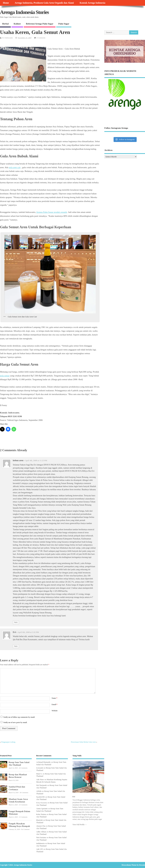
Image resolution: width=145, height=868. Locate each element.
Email (54, 704)
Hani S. (39, 774)
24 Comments (23, 768)
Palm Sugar (64, 24)
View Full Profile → (80, 825)
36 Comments (24, 793)
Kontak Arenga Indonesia (93, 3)
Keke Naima (41, 814)
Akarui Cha (41, 826)
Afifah (39, 791)
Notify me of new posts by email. (15, 722)
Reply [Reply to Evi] (16, 646)
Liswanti (40, 768)
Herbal (5, 24)
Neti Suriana (41, 837)
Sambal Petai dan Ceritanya (17, 788)
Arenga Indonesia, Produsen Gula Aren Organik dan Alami (44, 3)
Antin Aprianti (42, 809)
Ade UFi (40, 849)
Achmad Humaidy (43, 762)
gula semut (5, 376)
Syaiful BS (40, 797)
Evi (74, 797)
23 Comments (23, 805)
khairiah (39, 820)
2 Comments (41, 38)
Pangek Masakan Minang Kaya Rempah (19, 825)
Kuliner (17, 24)
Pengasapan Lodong (8, 742)
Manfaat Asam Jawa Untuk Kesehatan (18, 800)
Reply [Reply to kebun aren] (16, 622)
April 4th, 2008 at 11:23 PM (36, 460)
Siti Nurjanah (41, 785)
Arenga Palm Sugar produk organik (52, 212)
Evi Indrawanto (7, 38)
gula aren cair (15, 167)
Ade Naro (40, 779)
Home (6, 3)
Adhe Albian (41, 832)
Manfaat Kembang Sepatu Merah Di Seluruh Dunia (52, 781)
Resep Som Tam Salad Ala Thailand (19, 764)
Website (55, 711)
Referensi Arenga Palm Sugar (40, 24)
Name (54, 698)
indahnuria (40, 843)
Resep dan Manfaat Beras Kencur (18, 776)
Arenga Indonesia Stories (24, 12)
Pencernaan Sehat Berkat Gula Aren (83, 742)
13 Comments (23, 817)
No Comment (25, 829)
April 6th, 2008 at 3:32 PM (28, 632)
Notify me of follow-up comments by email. (19, 717)
